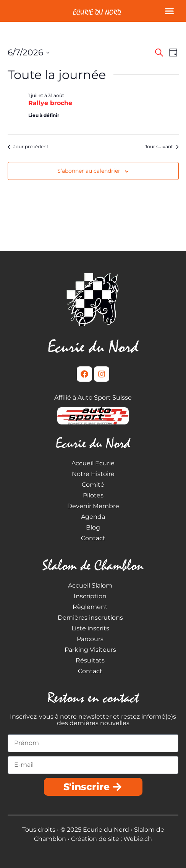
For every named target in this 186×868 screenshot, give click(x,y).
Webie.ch (138, 839)
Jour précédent (28, 147)
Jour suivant (162, 147)
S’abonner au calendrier (89, 171)
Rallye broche (50, 103)
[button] (170, 11)
